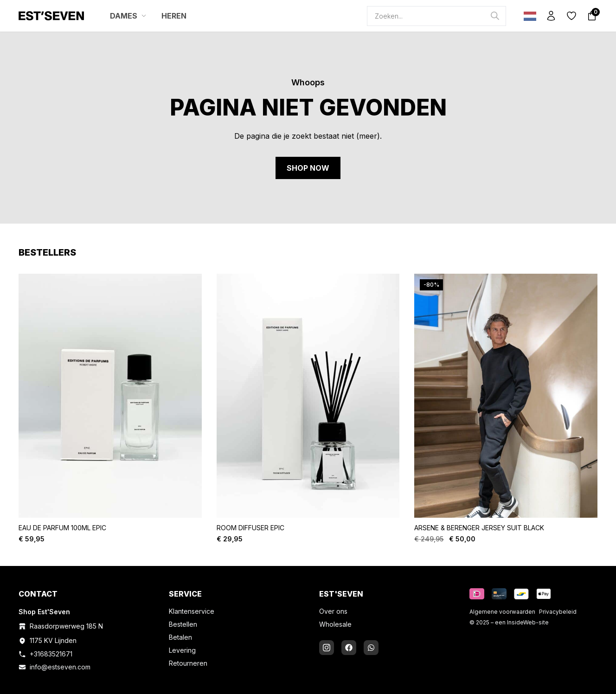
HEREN (174, 16)
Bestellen (183, 624)
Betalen (180, 637)
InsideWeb (521, 622)
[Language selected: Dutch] (528, 16)
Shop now (308, 168)
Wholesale (335, 624)
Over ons (333, 611)
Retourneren (188, 663)
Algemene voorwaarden (502, 612)
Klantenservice (192, 611)
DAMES (128, 16)
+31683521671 (51, 654)
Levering (182, 650)
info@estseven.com (60, 667)
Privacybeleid (558, 612)
